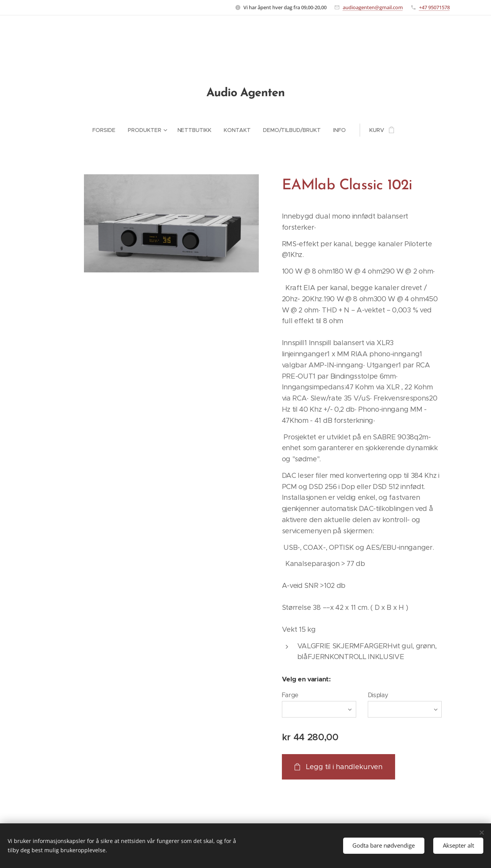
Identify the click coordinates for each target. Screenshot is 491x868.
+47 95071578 (434, 7)
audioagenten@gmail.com (373, 7)
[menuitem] (107, 130)
